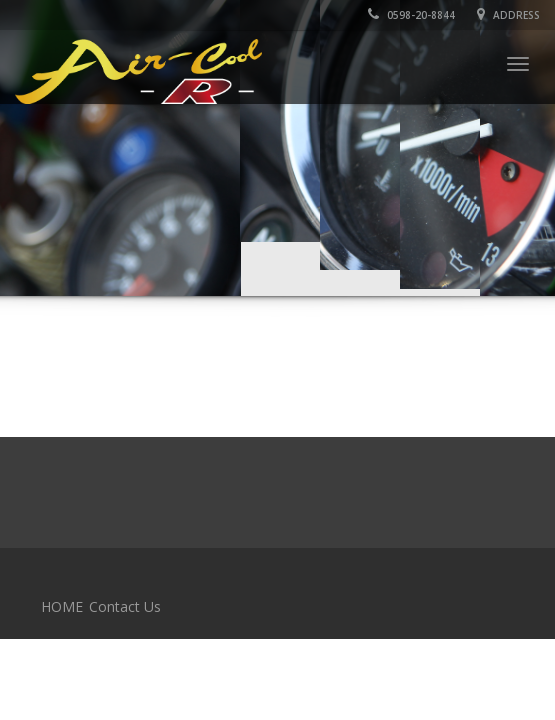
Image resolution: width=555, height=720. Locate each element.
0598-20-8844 (411, 15)
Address (508, 15)
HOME (62, 606)
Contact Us (125, 606)
